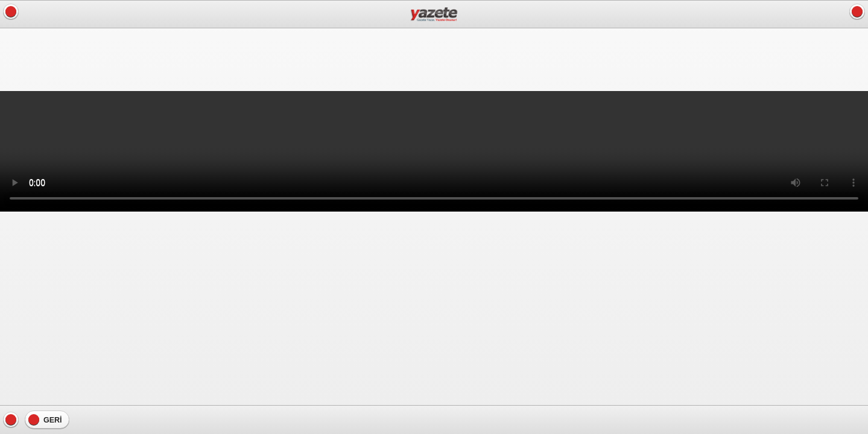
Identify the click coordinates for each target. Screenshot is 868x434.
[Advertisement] (97, 58)
